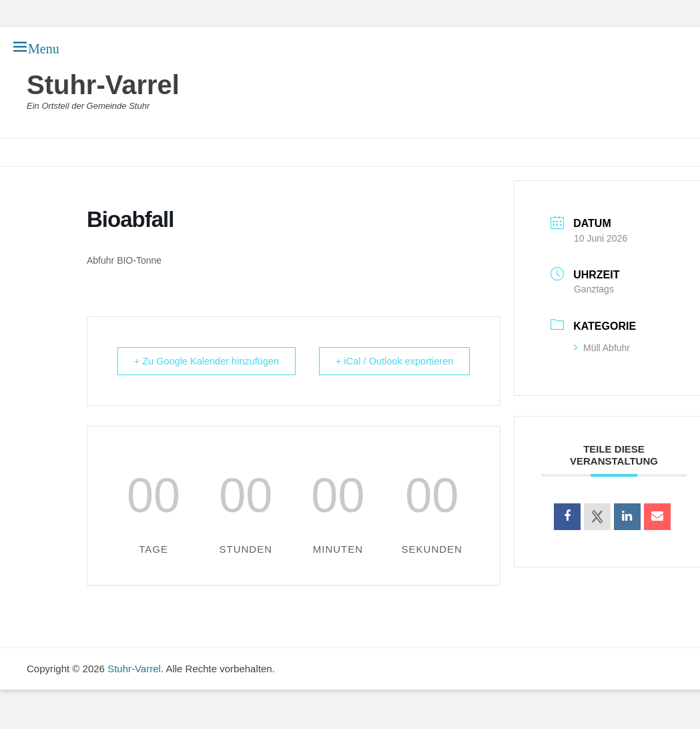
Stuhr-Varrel (103, 85)
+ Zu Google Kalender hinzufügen (176, 369)
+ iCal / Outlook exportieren (438, 369)
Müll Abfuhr (602, 348)
